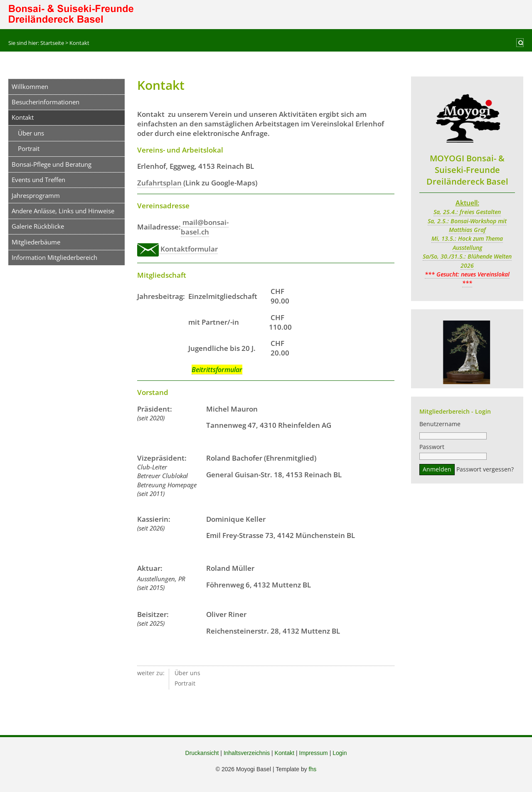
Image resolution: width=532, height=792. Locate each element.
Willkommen (30, 86)
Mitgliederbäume (36, 242)
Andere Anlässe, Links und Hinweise (63, 211)
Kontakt (284, 753)
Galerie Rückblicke (38, 226)
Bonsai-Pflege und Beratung (52, 164)
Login (340, 753)
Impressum (314, 753)
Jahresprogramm (36, 195)
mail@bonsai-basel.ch (205, 227)
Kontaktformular (177, 249)
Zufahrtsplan (160, 183)
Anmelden (437, 471)
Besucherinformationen (46, 102)
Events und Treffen (38, 180)
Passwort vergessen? (485, 471)
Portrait (29, 148)
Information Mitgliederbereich (54, 257)
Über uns (31, 133)
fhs (313, 769)
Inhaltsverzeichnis (247, 753)
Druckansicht (202, 753)
